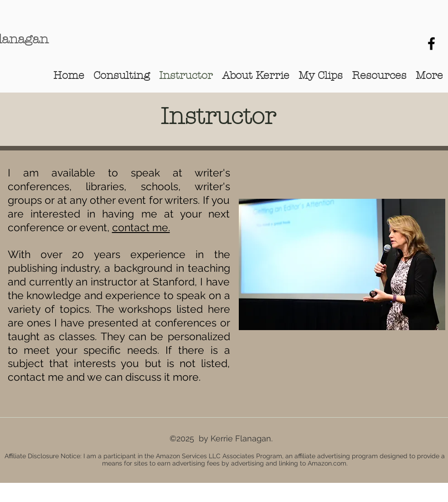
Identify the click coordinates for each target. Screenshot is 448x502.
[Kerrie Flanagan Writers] (431, 44)
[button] (256, 75)
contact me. (141, 227)
